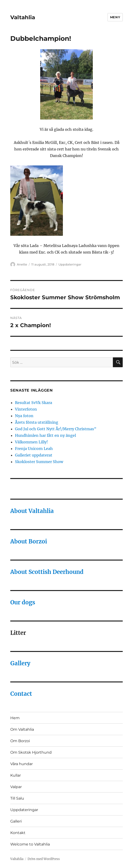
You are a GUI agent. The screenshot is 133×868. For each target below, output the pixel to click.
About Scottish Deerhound (47, 572)
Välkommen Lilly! (31, 442)
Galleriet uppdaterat (34, 455)
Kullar (16, 775)
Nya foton (24, 416)
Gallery (20, 663)
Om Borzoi (20, 741)
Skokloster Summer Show (39, 462)
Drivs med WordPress (44, 859)
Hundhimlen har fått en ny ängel (45, 435)
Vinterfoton (26, 409)
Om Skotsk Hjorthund (31, 752)
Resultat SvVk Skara (34, 403)
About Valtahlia (32, 511)
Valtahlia (23, 17)
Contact (21, 694)
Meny (115, 17)
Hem (15, 718)
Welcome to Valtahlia (30, 844)
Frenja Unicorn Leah (34, 449)
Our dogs (23, 602)
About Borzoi (29, 541)
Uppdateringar (70, 264)
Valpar (16, 787)
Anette (22, 264)
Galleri (16, 821)
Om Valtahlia (22, 729)
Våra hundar (22, 764)
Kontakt (18, 833)
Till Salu (17, 798)
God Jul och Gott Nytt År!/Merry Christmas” (56, 429)
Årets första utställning (37, 422)
